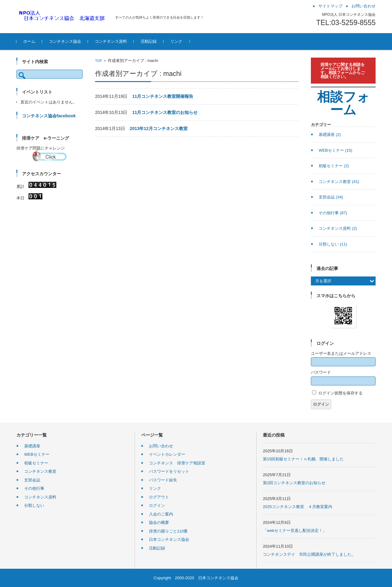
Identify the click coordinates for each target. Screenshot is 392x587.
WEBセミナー (335, 150)
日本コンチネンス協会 (169, 539)
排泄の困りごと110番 (168, 531)
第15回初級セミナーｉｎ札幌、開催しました (303, 459)
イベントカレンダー (167, 454)
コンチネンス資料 (111, 41)
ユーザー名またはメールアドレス (341, 353)
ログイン (321, 404)
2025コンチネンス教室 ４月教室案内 (298, 507)
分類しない (333, 244)
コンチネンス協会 (65, 41)
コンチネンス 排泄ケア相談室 (177, 463)
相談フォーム (343, 103)
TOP (98, 61)
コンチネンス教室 (339, 182)
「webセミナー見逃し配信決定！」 (295, 530)
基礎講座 (330, 135)
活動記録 (149, 41)
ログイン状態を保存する (340, 393)
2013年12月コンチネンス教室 (159, 128)
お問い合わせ (161, 446)
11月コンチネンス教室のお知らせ (165, 112)
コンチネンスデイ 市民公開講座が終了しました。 (309, 554)
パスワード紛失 (163, 480)
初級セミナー (334, 166)
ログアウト (159, 497)
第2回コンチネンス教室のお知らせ (294, 483)
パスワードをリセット (169, 471)
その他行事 (333, 213)
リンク (176, 41)
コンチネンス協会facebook (49, 116)
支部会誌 (331, 197)
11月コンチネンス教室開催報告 (163, 96)
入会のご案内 (161, 514)
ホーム (29, 41)
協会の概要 (159, 522)
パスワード (321, 372)
